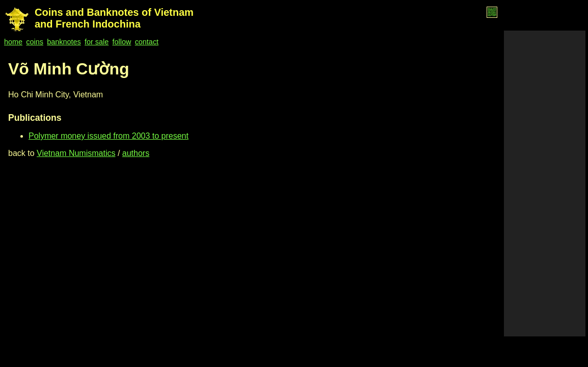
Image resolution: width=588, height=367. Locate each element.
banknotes (64, 42)
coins (35, 42)
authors (136, 153)
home (13, 42)
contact (147, 42)
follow (122, 42)
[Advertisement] (545, 183)
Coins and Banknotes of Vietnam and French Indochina (114, 18)
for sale (97, 42)
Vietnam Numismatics (76, 153)
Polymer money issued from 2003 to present (109, 136)
